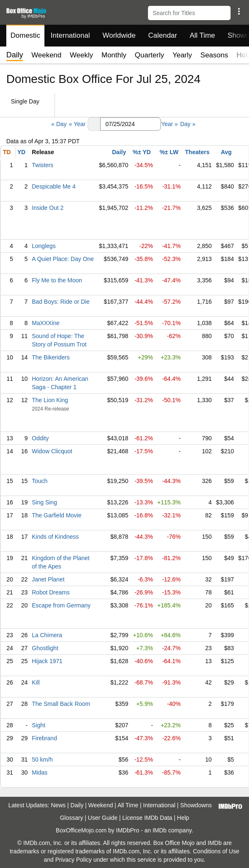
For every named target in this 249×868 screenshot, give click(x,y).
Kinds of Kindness (55, 537)
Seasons (214, 55)
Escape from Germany (61, 605)
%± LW (169, 152)
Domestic (25, 35)
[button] (239, 11)
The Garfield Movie (57, 515)
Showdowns (196, 805)
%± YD (141, 152)
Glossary (71, 818)
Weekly (82, 55)
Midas (40, 772)
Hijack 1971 (47, 661)
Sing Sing (44, 502)
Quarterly (150, 55)
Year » (169, 124)
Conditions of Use (216, 851)
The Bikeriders (51, 357)
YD (21, 152)
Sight (39, 725)
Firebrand (44, 738)
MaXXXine (46, 323)
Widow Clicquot (52, 451)
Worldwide (119, 35)
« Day (59, 124)
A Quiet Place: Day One (63, 259)
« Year (77, 124)
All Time (202, 35)
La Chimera (47, 635)
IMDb (160, 830)
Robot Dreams (51, 592)
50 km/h (42, 759)
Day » (188, 124)
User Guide (103, 818)
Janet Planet (48, 579)
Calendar (163, 35)
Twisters (43, 165)
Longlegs (44, 246)
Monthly (114, 55)
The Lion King (50, 400)
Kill (36, 682)
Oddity (40, 438)
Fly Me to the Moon (57, 280)
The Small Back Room (61, 704)
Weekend (47, 55)
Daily (119, 152)
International (70, 35)
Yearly (182, 55)
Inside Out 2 (48, 208)
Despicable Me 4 (54, 186)
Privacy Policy (74, 860)
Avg (226, 152)
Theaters (197, 152)
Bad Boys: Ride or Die (61, 302)
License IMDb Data (147, 818)
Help (183, 818)
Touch (40, 481)
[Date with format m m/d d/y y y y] (131, 124)
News (58, 805)
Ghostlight (45, 648)
